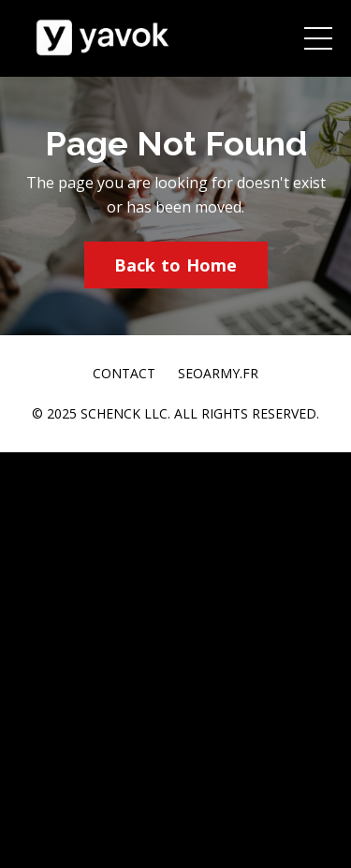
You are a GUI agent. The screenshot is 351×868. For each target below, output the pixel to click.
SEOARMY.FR (218, 373)
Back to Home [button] (176, 265)
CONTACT (124, 373)
